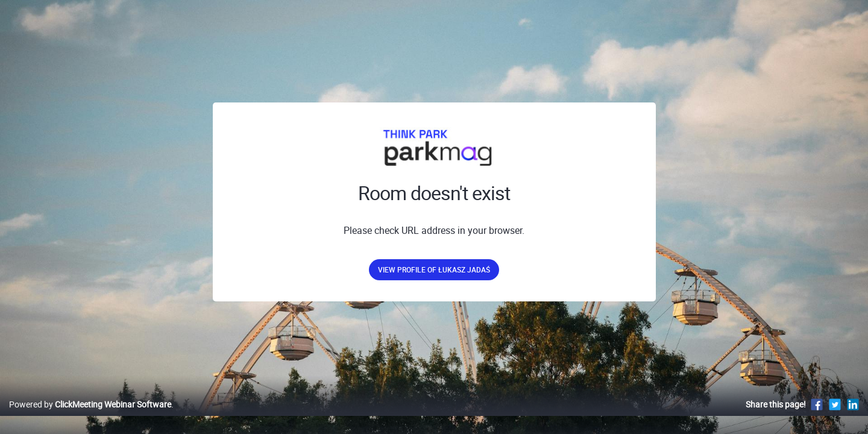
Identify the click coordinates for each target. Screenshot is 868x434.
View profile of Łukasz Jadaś (434, 269)
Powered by (90, 417)
